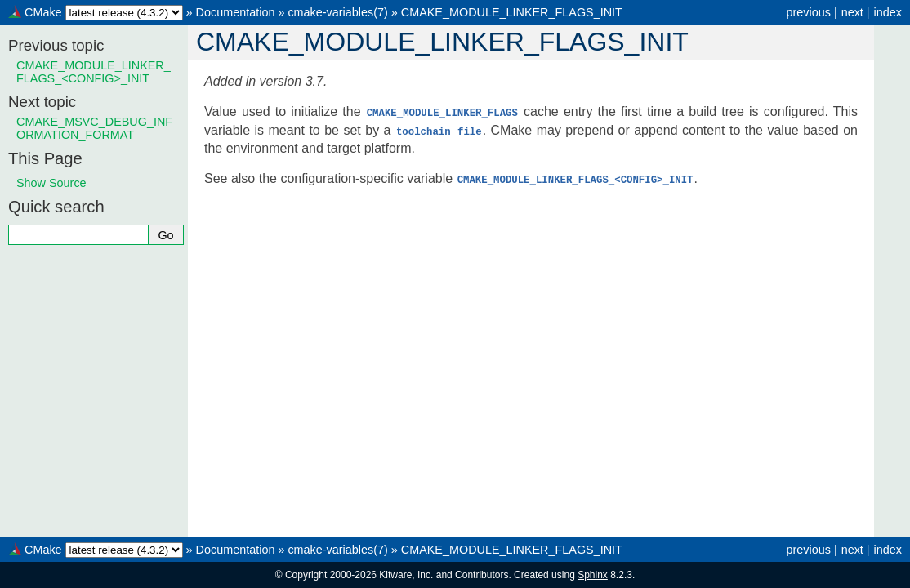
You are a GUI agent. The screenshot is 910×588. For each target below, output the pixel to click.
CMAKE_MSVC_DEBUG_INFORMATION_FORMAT (94, 128)
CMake (43, 12)
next (852, 12)
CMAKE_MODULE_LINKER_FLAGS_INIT (512, 12)
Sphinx (593, 575)
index (888, 12)
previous (808, 12)
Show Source (51, 183)
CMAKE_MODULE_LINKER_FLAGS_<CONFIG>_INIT (94, 72)
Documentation (236, 12)
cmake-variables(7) (337, 12)
